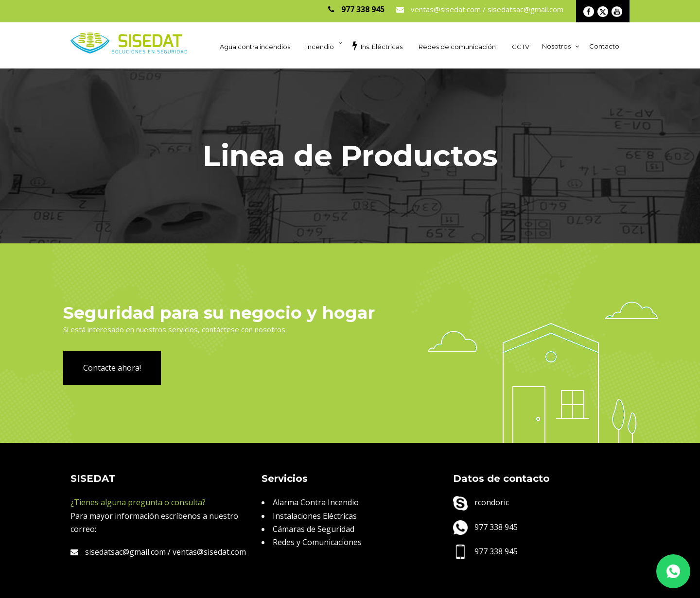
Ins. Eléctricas (377, 46)
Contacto (604, 46)
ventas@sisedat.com (209, 552)
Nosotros (556, 46)
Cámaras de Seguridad (314, 529)
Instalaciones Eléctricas (315, 516)
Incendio (320, 47)
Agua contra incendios (255, 47)
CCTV (521, 47)
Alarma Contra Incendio (316, 502)
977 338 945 (485, 527)
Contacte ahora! (112, 368)
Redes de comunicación (457, 47)
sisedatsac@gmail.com (118, 552)
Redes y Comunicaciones (317, 542)
